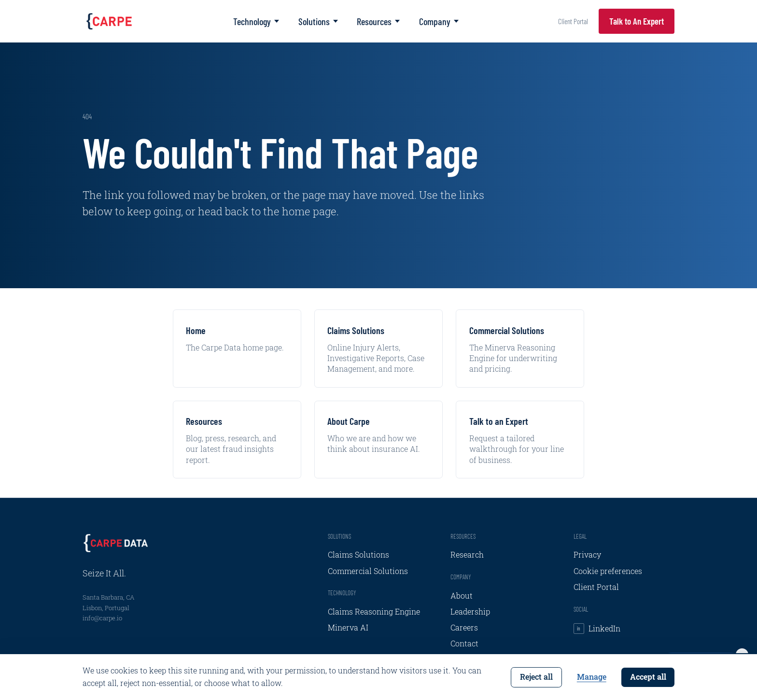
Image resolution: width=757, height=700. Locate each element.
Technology (256, 21)
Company (439, 21)
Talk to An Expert (637, 21)
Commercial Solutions (368, 571)
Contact (464, 644)
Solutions (318, 21)
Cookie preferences (608, 571)
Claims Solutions (358, 555)
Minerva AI (348, 628)
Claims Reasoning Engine (374, 612)
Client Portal (573, 21)
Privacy (587, 555)
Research (467, 555)
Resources (378, 21)
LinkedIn (597, 629)
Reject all (536, 677)
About (462, 596)
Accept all (648, 677)
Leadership (470, 612)
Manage (592, 677)
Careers (464, 628)
